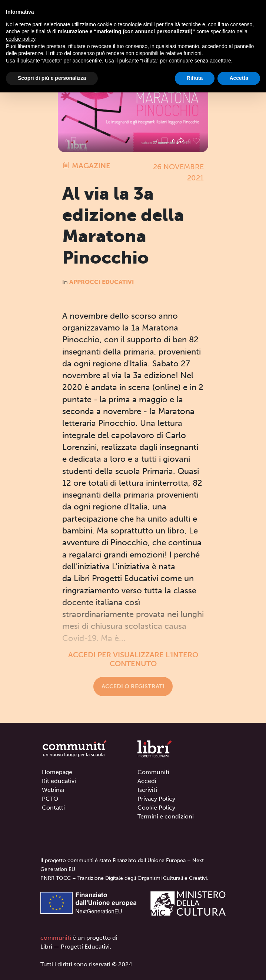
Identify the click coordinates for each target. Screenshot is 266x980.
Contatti (53, 808)
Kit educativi (59, 781)
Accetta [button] (239, 78)
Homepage (57, 772)
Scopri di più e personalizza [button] (52, 78)
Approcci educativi (102, 282)
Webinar (53, 790)
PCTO (50, 799)
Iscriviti (147, 790)
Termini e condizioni (166, 816)
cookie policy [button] (21, 39)
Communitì (153, 772)
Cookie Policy (156, 808)
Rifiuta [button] (195, 78)
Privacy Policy (156, 799)
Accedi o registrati (133, 686)
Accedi (147, 781)
